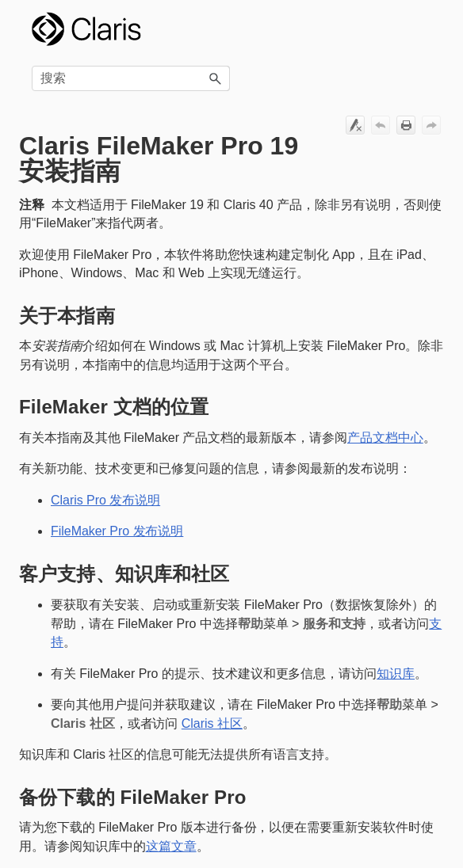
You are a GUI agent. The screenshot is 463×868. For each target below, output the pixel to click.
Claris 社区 (212, 723)
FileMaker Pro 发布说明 (117, 531)
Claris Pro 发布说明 (105, 500)
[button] (216, 78)
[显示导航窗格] (423, 29)
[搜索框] (131, 78)
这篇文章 (171, 846)
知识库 (396, 674)
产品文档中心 (385, 438)
